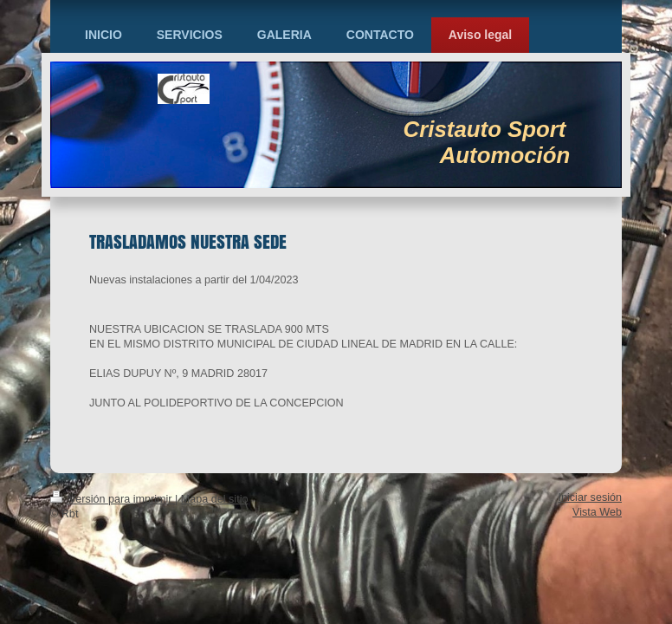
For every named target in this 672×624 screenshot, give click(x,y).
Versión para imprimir (113, 499)
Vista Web (597, 512)
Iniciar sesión (591, 497)
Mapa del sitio (215, 499)
